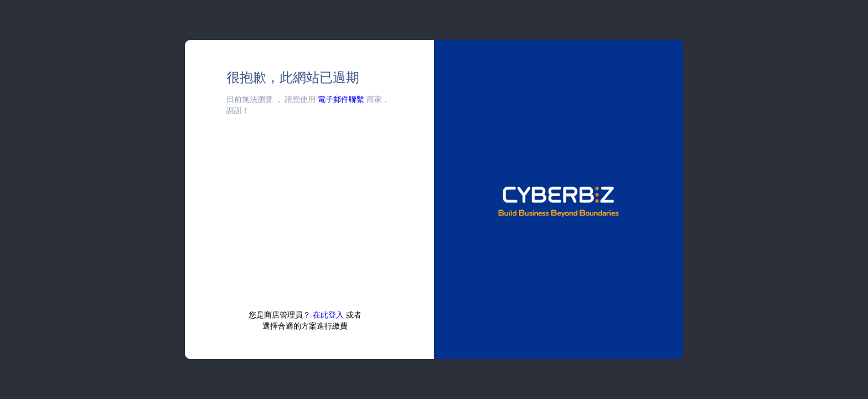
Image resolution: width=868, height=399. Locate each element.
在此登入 (328, 314)
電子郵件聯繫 (341, 99)
